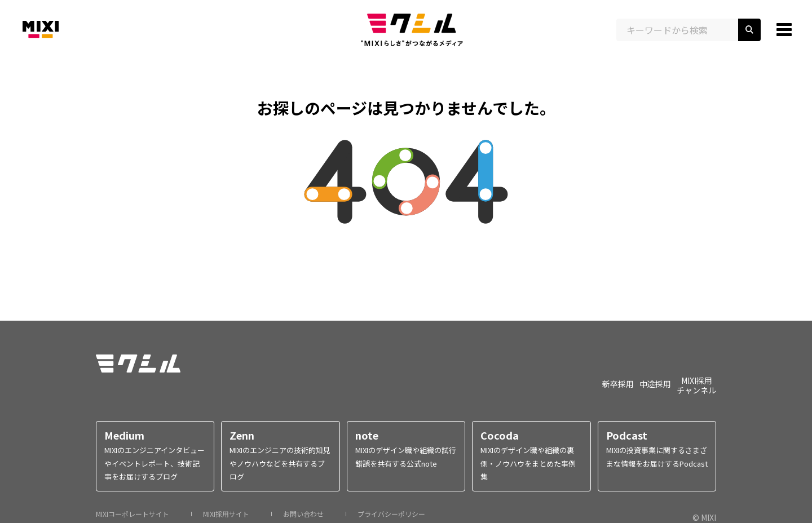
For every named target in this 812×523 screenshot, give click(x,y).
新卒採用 (618, 384)
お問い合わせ (303, 514)
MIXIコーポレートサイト (133, 514)
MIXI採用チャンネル (696, 385)
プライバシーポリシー (391, 514)
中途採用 (655, 384)
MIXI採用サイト (226, 514)
